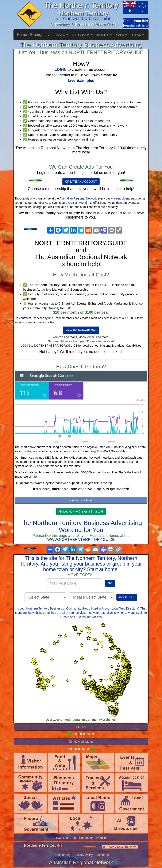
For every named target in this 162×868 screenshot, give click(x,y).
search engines (126, 198)
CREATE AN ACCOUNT (81, 182)
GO (110, 583)
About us (103, 855)
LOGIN (25, 346)
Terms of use (62, 855)
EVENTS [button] (104, 35)
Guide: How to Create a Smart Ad (81, 511)
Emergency (40, 35)
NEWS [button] (138, 35)
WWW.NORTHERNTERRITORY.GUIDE (81, 540)
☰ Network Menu (81, 742)
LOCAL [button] (62, 35)
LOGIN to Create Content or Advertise (81, 838)
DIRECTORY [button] (82, 35)
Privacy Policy (84, 855)
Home (22, 35)
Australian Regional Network (78, 198)
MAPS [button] (121, 35)
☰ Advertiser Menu (81, 500)
